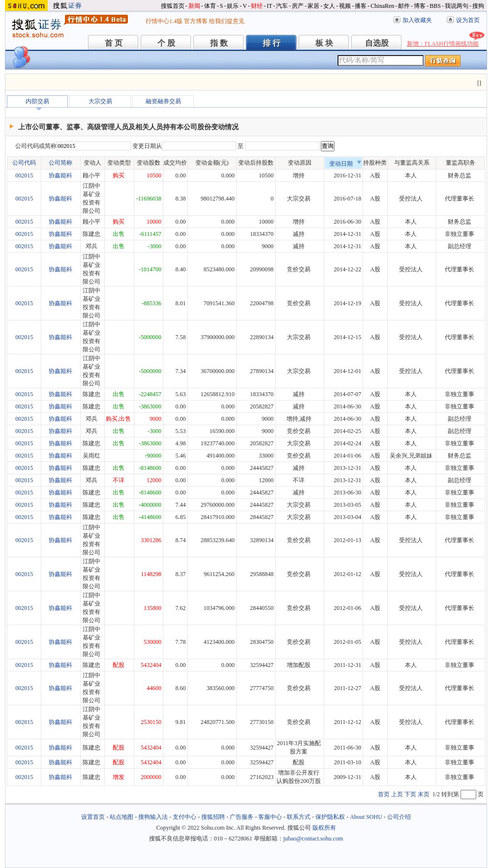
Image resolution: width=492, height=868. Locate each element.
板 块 (324, 43)
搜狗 (478, 6)
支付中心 (184, 817)
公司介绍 (399, 817)
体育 (210, 6)
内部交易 (37, 101)
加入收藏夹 (417, 20)
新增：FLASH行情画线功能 (443, 44)
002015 (24, 175)
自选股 (377, 43)
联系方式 (299, 817)
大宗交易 (100, 101)
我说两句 (457, 6)
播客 (361, 6)
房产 (298, 6)
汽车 (282, 6)
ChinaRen (382, 6)
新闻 (194, 6)
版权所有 (324, 828)
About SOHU (366, 817)
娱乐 (233, 6)
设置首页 (93, 817)
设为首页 (468, 20)
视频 (345, 6)
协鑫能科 (61, 175)
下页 (410, 794)
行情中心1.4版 (164, 21)
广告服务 (242, 817)
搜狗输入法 (153, 817)
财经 (257, 6)
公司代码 (24, 163)
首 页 (114, 43)
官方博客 (196, 21)
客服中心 (270, 817)
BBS (435, 6)
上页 (397, 794)
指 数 (219, 43)
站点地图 (122, 817)
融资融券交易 (163, 101)
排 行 (272, 43)
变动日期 (345, 164)
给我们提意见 (227, 21)
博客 (420, 6)
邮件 (404, 6)
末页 (424, 794)
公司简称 (61, 163)
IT (269, 6)
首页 (384, 794)
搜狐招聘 (213, 817)
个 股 (166, 43)
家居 (313, 6)
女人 (329, 6)
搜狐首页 (173, 6)
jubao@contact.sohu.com (313, 839)
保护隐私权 (330, 817)
